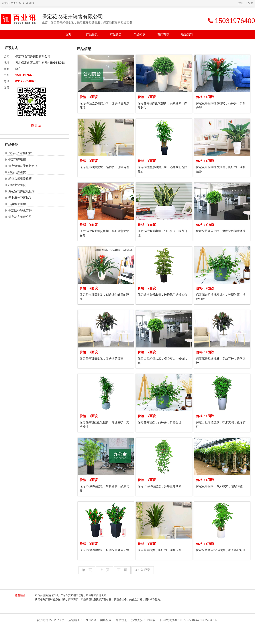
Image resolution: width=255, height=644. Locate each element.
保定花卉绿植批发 (20, 153)
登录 (251, 3)
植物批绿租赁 (17, 185)
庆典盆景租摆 (17, 204)
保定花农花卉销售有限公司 (72, 16)
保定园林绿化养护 (20, 210)
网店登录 (106, 620)
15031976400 (25, 75)
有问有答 (163, 34)
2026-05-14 (18, 3)
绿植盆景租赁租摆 (20, 179)
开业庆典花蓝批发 (20, 198)
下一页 (122, 570)
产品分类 (116, 34)
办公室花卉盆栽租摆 (21, 191)
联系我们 (187, 34)
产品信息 (92, 34)
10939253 (89, 620)
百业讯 (6, 3)
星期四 (30, 3)
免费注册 (121, 620)
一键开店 (35, 125)
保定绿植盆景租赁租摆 (23, 166)
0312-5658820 (26, 81)
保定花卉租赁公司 (20, 217)
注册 (241, 3)
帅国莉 (151, 620)
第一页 (87, 570)
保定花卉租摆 (17, 159)
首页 (68, 34)
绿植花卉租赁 (17, 172)
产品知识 (139, 34)
